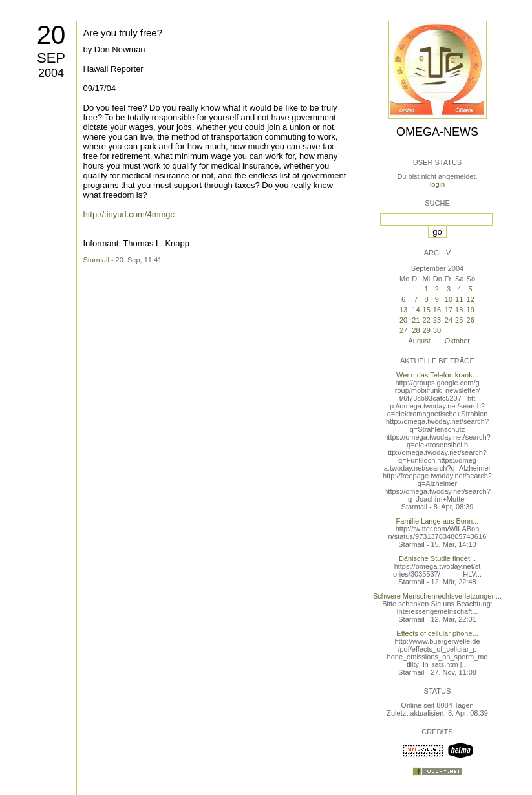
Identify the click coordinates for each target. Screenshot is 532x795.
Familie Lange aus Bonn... (438, 521)
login (437, 184)
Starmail (96, 260)
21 (416, 320)
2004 (51, 73)
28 (416, 330)
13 (403, 310)
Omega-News (437, 132)
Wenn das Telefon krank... (437, 375)
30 (437, 330)
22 (427, 320)
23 (437, 320)
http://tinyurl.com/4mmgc (129, 214)
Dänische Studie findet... (437, 558)
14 (416, 310)
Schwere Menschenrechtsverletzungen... (437, 596)
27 (403, 330)
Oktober (457, 341)
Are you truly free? (123, 33)
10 (449, 299)
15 (427, 310)
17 (449, 310)
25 (459, 320)
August (420, 341)
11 (459, 299)
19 (471, 310)
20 (51, 35)
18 (459, 310)
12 (471, 299)
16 (437, 310)
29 (427, 330)
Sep (51, 58)
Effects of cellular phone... (437, 633)
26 (471, 320)
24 (449, 320)
